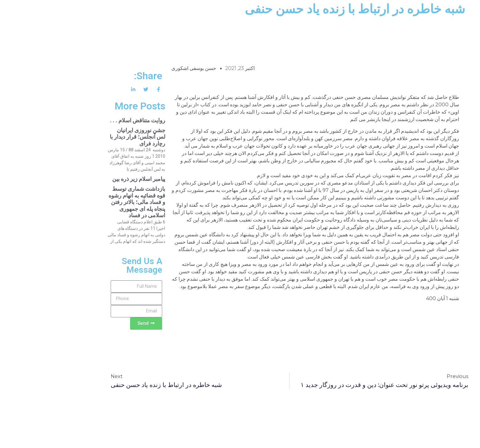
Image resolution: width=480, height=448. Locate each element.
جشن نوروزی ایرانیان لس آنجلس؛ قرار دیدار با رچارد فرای (88, 137)
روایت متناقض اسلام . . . (88, 120)
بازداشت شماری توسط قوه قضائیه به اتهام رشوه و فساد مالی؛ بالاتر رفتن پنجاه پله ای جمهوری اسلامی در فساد (88, 202)
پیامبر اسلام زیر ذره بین (89, 179)
